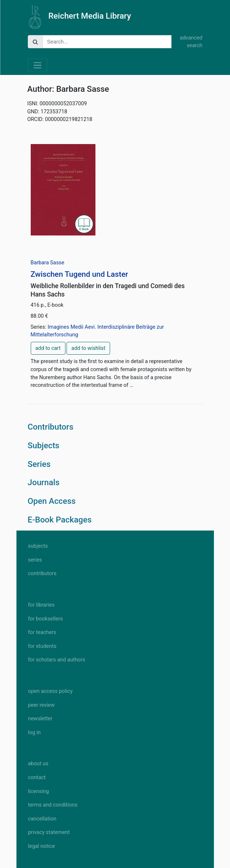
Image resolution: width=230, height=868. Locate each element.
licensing (39, 791)
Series (39, 464)
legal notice (42, 846)
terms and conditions (53, 805)
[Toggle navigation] (37, 65)
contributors (42, 573)
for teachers (42, 632)
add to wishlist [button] (88, 348)
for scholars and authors (57, 660)
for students (42, 646)
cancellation (42, 819)
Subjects (44, 445)
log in (35, 733)
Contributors (51, 427)
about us (38, 764)
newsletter (40, 719)
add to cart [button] (48, 348)
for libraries (42, 605)
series (35, 560)
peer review (42, 705)
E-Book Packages (60, 520)
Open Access (52, 501)
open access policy (50, 691)
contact (37, 778)
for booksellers (46, 619)
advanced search (191, 42)
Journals (44, 482)
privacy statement (49, 832)
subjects (38, 546)
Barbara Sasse (48, 263)
